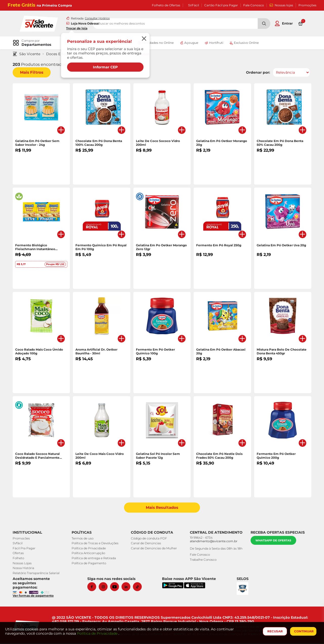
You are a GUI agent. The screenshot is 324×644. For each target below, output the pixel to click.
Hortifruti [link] (216, 43)
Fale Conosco (254, 5)
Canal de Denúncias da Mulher (153, 549)
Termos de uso (84, 539)
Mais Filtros (34, 73)
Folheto (21, 559)
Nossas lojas (281, 5)
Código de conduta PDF (148, 539)
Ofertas (21, 554)
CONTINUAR (303, 631)
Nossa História (26, 568)
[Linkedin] (128, 587)
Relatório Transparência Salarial (39, 573)
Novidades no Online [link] (158, 43)
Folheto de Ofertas (166, 5)
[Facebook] (94, 587)
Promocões (24, 539)
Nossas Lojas (25, 564)
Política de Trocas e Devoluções (96, 544)
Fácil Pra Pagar (27, 549)
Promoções (307, 5)
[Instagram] (106, 587)
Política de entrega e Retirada (95, 559)
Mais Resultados (162, 508)
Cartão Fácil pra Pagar (221, 5)
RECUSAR (274, 631)
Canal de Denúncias (145, 544)
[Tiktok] (140, 587)
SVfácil (20, 544)
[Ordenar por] (289, 73)
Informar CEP (107, 67)
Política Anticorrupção (89, 554)
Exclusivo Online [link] (246, 43)
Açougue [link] (191, 43)
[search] (197, 24)
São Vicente (32, 55)
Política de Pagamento (90, 564)
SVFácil (194, 5)
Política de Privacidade (90, 549)
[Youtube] (117, 587)
